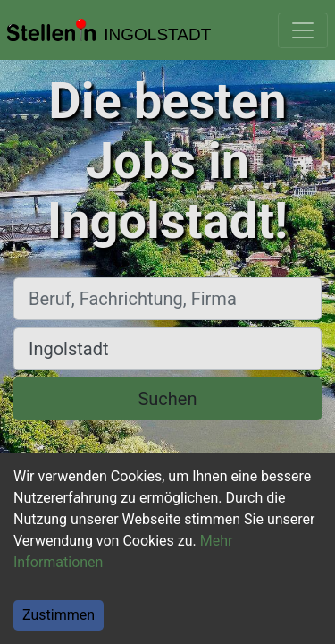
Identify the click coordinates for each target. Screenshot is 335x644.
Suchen (167, 399)
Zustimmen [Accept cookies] (59, 615)
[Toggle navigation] (303, 30)
